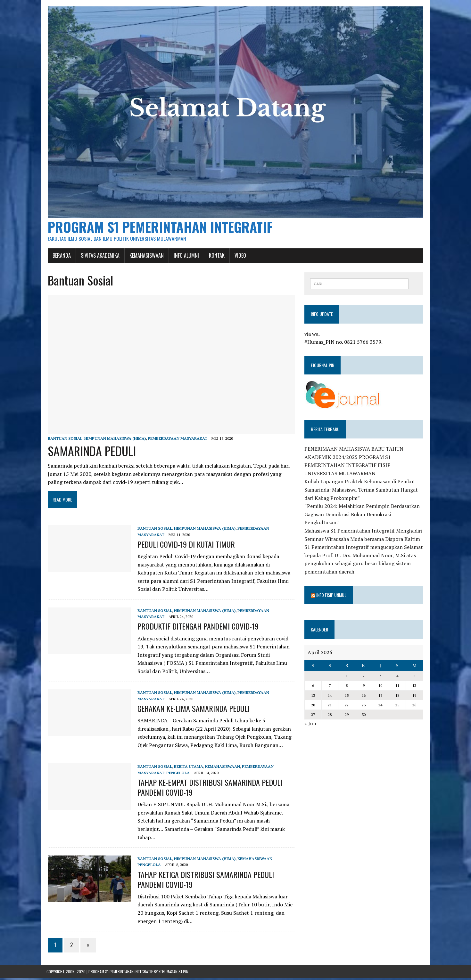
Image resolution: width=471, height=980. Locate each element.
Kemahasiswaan (145, 257)
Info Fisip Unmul (332, 596)
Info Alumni (185, 257)
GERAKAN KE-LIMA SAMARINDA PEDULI (192, 711)
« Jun (311, 725)
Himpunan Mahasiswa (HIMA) (114, 441)
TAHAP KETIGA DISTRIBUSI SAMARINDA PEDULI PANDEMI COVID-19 (204, 882)
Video (239, 257)
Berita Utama (187, 769)
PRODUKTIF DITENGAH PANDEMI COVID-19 (197, 629)
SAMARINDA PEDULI (91, 453)
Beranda (60, 257)
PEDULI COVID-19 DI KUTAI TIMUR (185, 546)
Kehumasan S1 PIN (174, 974)
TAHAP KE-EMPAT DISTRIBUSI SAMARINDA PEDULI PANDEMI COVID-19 (209, 789)
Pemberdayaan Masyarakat (176, 441)
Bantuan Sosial (64, 441)
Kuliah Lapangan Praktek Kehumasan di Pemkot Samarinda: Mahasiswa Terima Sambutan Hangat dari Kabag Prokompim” (361, 491)
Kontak (215, 257)
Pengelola (177, 775)
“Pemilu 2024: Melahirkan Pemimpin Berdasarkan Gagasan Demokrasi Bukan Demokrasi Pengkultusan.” (362, 516)
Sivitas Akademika (99, 257)
